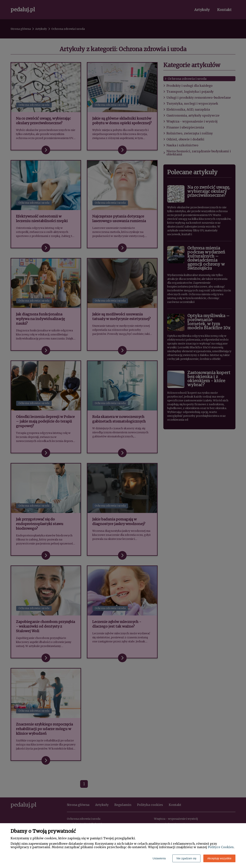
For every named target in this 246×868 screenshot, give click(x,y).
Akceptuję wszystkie (219, 858)
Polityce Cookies (221, 847)
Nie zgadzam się (186, 858)
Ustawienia (159, 858)
